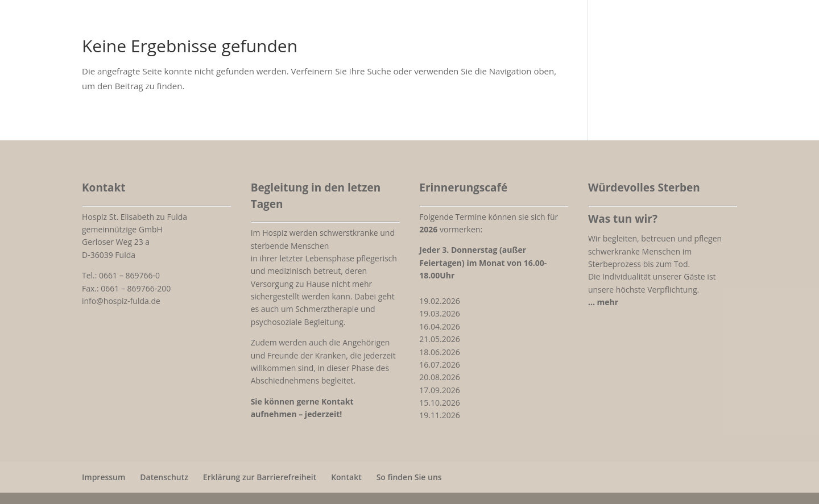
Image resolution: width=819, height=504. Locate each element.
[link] (603, 302)
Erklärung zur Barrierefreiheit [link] (260, 477)
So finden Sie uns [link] (409, 477)
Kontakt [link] (346, 477)
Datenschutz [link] (164, 477)
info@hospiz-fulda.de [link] (121, 301)
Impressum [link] (104, 477)
